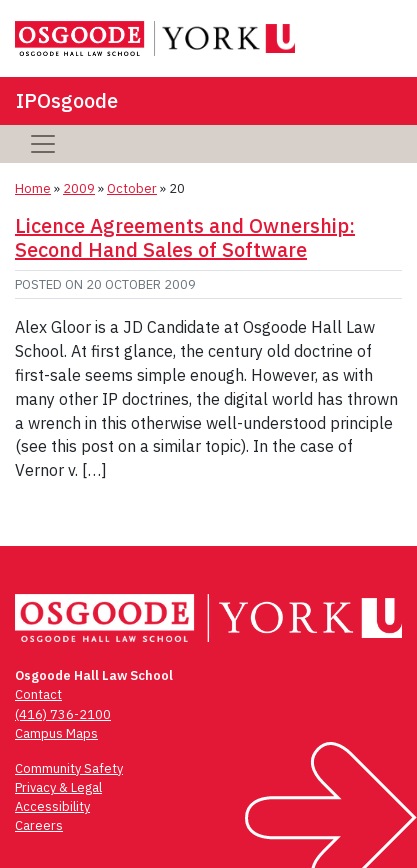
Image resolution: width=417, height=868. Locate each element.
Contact (38, 695)
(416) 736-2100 (63, 715)
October (132, 188)
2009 (79, 188)
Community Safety (69, 769)
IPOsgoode (67, 100)
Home (33, 188)
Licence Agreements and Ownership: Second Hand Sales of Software (185, 237)
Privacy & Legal (58, 788)
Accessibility (52, 807)
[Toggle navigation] (43, 144)
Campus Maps (56, 734)
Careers (39, 826)
